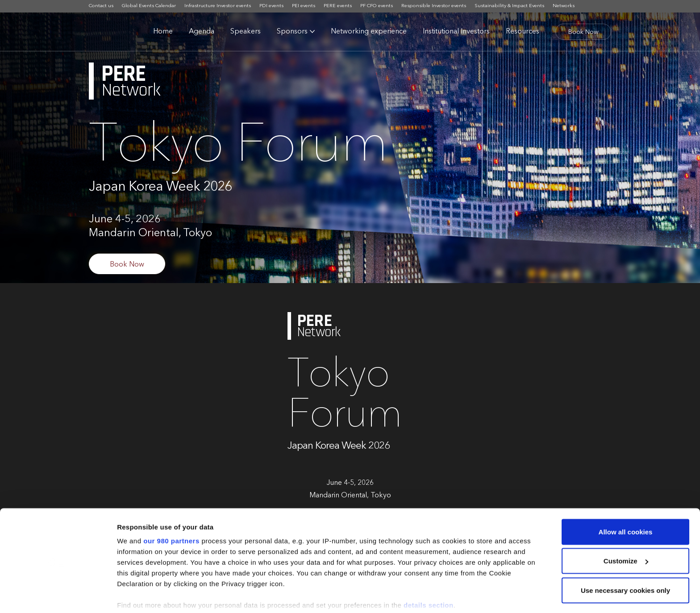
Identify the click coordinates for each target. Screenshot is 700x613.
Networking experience (369, 32)
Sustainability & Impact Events (509, 6)
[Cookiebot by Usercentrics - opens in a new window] (58, 596)
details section (429, 561)
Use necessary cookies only (625, 546)
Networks (564, 6)
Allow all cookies (626, 488)
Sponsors (292, 32)
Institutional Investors (456, 32)
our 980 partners (171, 497)
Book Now (583, 32)
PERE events (338, 6)
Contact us (101, 6)
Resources (523, 32)
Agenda (202, 32)
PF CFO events (377, 6)
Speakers (246, 32)
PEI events (304, 6)
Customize (626, 517)
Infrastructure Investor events (218, 6)
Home (163, 32)
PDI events (271, 6)
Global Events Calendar (149, 6)
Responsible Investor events (434, 6)
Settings (130, 595)
